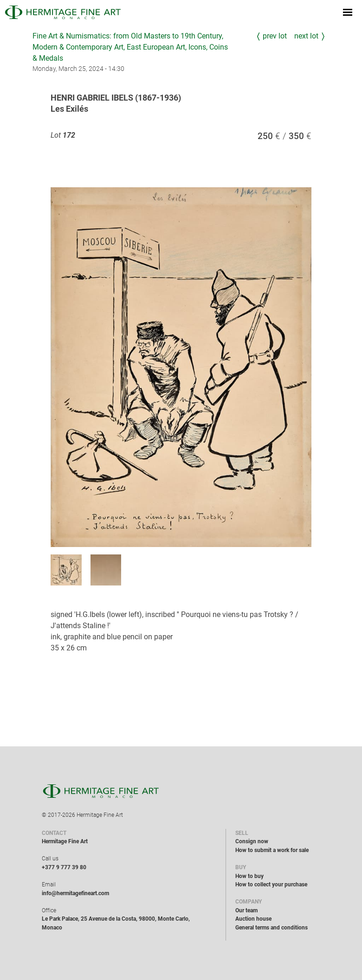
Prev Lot (275, 36)
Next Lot (306, 36)
